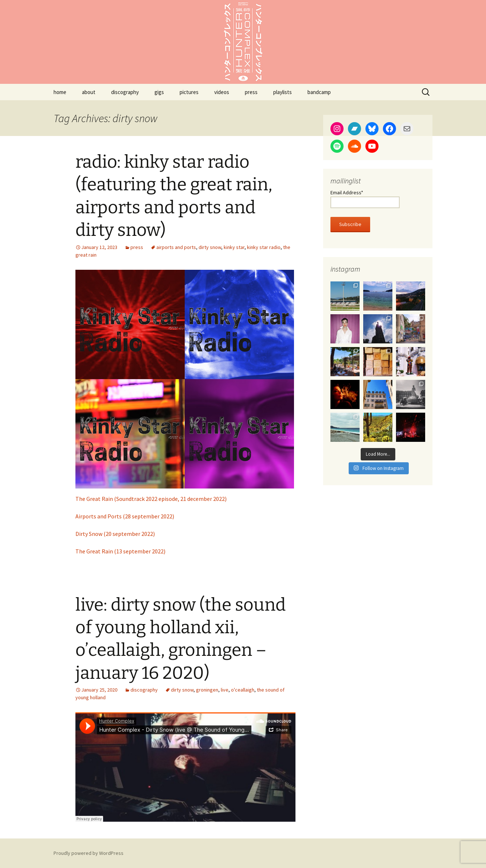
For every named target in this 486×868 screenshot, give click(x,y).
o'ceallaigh (243, 690)
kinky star (234, 247)
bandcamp (319, 92)
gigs (159, 92)
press (251, 92)
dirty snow (210, 247)
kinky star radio (264, 247)
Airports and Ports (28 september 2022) (125, 516)
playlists (283, 92)
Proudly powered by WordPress (89, 853)
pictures (189, 92)
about (89, 92)
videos (222, 92)
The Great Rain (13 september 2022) (120, 551)
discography (125, 92)
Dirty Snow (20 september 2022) (115, 534)
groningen (207, 690)
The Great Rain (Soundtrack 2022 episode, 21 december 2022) (151, 499)
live (225, 690)
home (60, 92)
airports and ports (176, 247)
